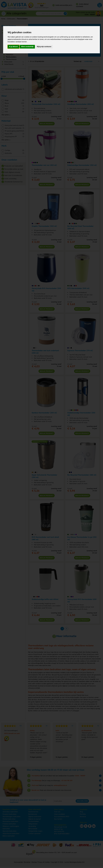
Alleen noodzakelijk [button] (27, 47)
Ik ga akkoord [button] (13, 47)
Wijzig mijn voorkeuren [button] (44, 47)
